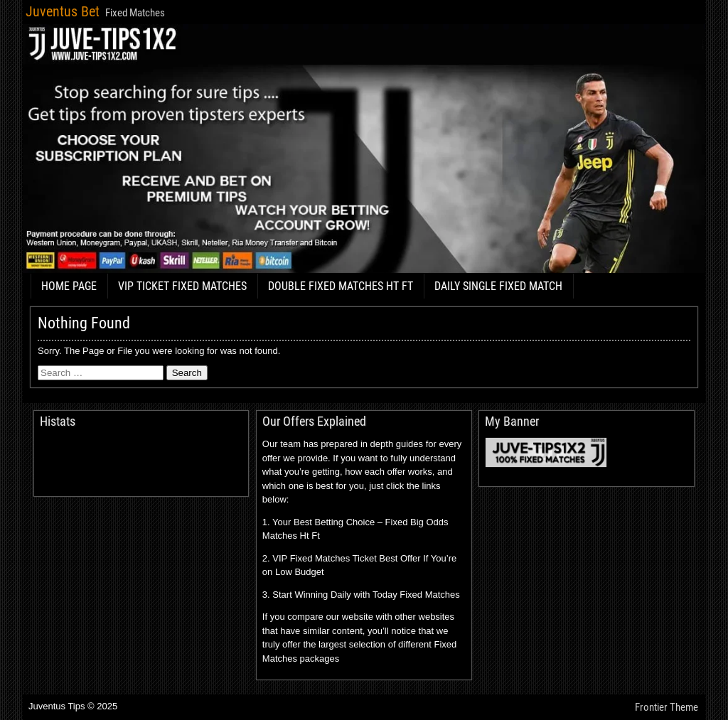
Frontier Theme (667, 707)
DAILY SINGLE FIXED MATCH (498, 286)
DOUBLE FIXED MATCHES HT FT (341, 286)
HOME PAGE (69, 286)
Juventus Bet (63, 11)
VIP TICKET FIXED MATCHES (182, 286)
